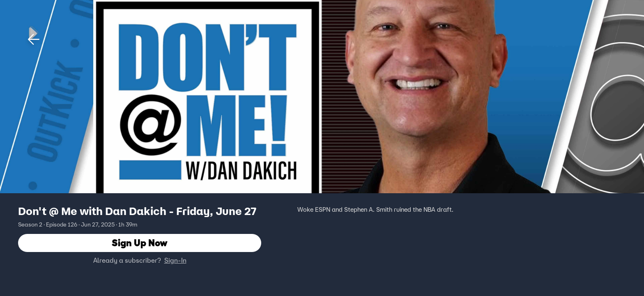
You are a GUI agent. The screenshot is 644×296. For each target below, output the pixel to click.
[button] (34, 39)
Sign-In (175, 260)
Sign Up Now (140, 243)
